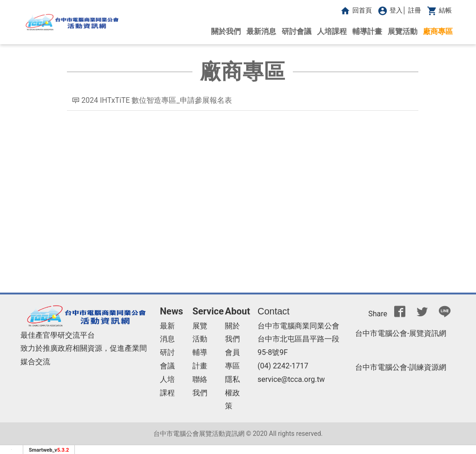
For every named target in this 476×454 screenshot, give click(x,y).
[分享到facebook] (400, 314)
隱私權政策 (232, 393)
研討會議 (297, 31)
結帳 (438, 10)
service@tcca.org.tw (291, 379)
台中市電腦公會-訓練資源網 (401, 367)
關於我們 (226, 31)
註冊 (415, 10)
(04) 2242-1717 (283, 366)
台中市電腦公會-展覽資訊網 (401, 333)
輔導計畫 (367, 31)
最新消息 (261, 31)
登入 (389, 10)
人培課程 (332, 31)
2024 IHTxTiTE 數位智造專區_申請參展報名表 (158, 100)
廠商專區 (438, 31)
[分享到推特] (422, 314)
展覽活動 (403, 31)
